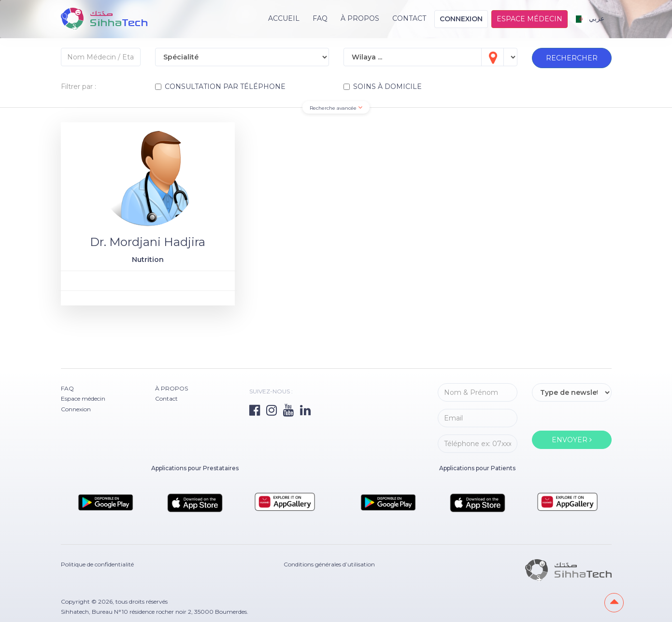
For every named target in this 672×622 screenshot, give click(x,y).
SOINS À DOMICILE (383, 87)
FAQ (320, 18)
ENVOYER (572, 440)
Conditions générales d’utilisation (329, 564)
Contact (409, 18)
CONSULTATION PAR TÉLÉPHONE (220, 87)
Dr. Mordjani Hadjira (148, 242)
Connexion (461, 19)
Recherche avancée (336, 108)
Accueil (284, 18)
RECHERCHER (572, 58)
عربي (590, 18)
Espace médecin (529, 19)
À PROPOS (360, 18)
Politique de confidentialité (97, 564)
